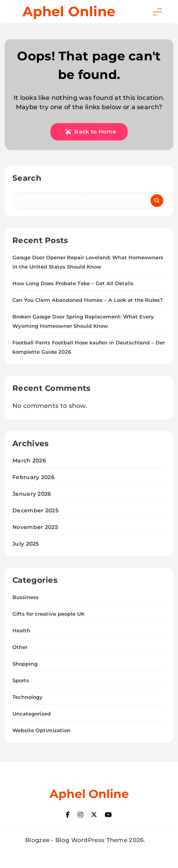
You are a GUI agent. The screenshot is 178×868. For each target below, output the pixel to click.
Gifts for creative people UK (48, 614)
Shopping (25, 664)
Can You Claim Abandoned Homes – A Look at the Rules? (88, 300)
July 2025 (26, 544)
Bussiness (26, 597)
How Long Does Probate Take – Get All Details (73, 283)
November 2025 (35, 527)
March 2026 (29, 461)
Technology (27, 697)
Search (27, 178)
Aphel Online (69, 11)
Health (21, 630)
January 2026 (32, 494)
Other (20, 647)
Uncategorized (32, 714)
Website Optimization (41, 730)
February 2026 (33, 477)
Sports (21, 680)
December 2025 (35, 510)
